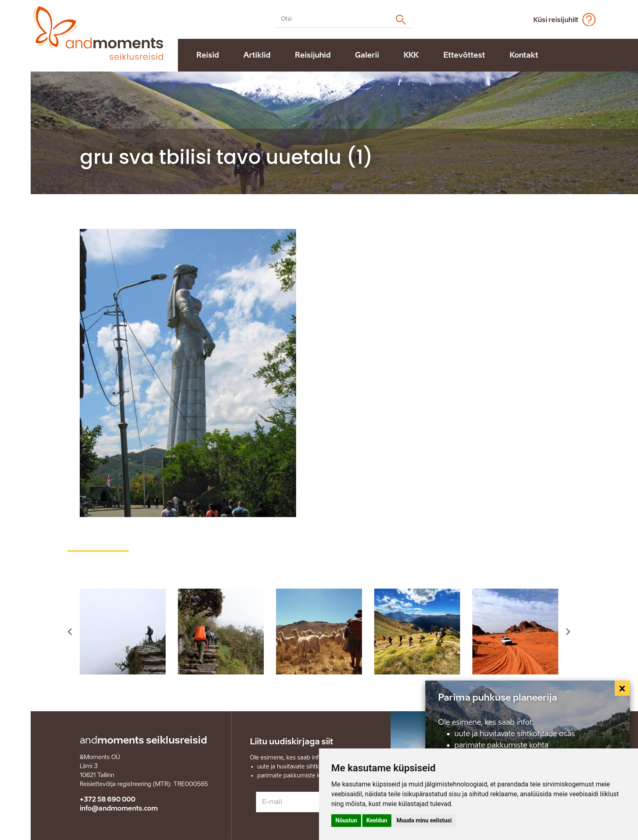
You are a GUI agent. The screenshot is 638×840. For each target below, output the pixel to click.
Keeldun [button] (377, 820)
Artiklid (257, 55)
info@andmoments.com (119, 808)
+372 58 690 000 (108, 799)
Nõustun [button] (346, 820)
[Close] (622, 688)
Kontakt (524, 55)
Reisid (208, 55)
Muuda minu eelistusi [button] (424, 820)
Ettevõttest (464, 55)
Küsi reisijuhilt (556, 20)
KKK (411, 55)
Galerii (367, 55)
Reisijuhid (313, 55)
